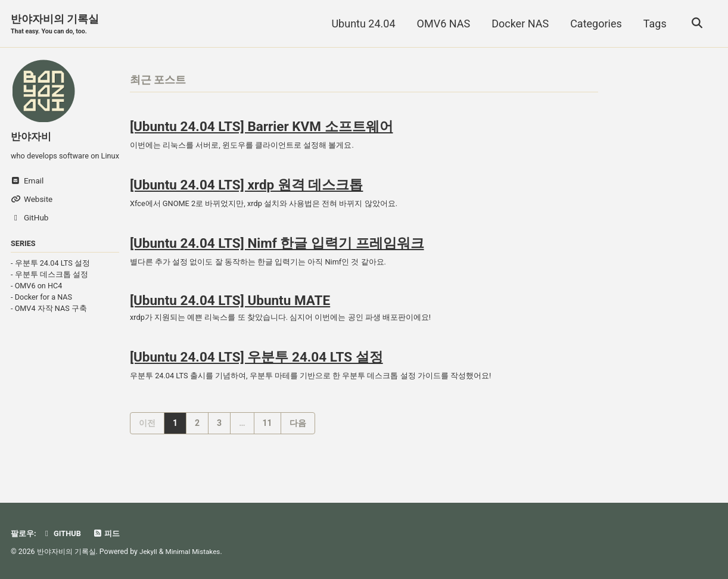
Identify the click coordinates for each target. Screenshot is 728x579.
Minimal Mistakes (195, 552)
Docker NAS (518, 24)
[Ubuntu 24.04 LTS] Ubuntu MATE (230, 310)
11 (267, 436)
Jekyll (149, 552)
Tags (653, 24)
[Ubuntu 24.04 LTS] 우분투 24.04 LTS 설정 (256, 368)
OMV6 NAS (441, 24)
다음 (298, 436)
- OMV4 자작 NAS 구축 (49, 323)
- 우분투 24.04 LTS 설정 (50, 277)
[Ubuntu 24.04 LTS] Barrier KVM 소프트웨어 (262, 129)
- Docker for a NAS (41, 311)
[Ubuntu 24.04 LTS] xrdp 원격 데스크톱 (246, 189)
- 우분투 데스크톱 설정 (49, 289)
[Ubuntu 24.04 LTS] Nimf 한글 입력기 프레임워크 (277, 250)
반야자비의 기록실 (55, 25)
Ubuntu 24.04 (361, 24)
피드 (110, 533)
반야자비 (32, 137)
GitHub (64, 533)
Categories (594, 24)
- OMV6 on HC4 (36, 300)
